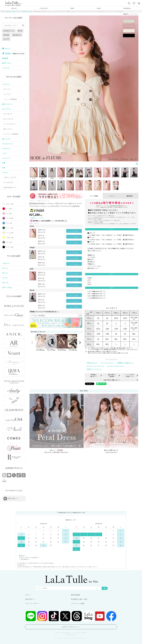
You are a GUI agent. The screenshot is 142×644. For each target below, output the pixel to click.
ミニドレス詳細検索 (10, 99)
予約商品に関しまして (94, 376)
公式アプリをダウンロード (71, 627)
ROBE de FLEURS (27, 11)
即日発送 (6, 35)
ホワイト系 (10, 204)
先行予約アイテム (9, 31)
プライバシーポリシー (32, 603)
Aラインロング (8, 119)
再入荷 (20, 31)
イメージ (112, 196)
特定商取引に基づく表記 (79, 599)
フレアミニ (7, 94)
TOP (3, 11)
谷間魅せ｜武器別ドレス (126, 363)
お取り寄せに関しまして (112, 380)
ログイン (28, 595)
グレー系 (9, 242)
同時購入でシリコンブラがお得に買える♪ (44, 312)
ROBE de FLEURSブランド (13, 11)
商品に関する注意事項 (112, 376)
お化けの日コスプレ (10, 187)
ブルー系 (9, 223)
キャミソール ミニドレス (96, 366)
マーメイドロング (9, 124)
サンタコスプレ (9, 182)
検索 (105, 588)
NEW (72, 8)
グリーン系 (10, 228)
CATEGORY (44, 8)
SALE (99, 8)
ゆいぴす (6, 39)
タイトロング (8, 114)
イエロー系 (10, 237)
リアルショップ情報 (78, 603)
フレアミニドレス (108, 363)
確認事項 (129, 196)
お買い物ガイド (30, 599)
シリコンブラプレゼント (116, 366)
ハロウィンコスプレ (10, 177)
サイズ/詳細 (94, 196)
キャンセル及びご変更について (130, 376)
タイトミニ (7, 89)
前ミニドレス (8, 129)
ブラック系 (10, 247)
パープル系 (10, 218)
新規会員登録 (75, 595)
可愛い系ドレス (92, 363)
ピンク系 (9, 213)
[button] (32, 343)
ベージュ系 (10, 233)
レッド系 (9, 209)
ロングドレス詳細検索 (11, 134)
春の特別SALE (17, 35)
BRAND (14, 8)
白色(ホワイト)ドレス (94, 369)
